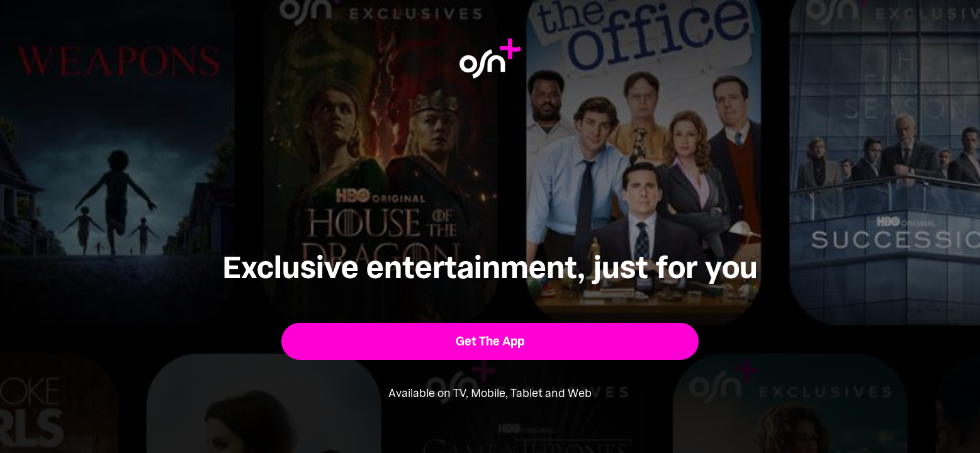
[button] (490, 341)
